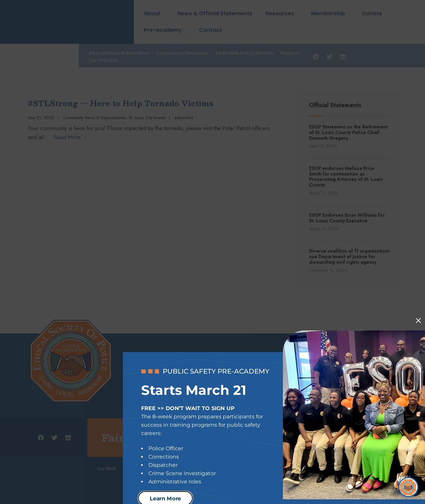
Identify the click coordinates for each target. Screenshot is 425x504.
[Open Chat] (408, 482)
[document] (212, 252)
